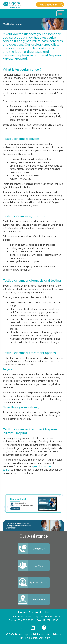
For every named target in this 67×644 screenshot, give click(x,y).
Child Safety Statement (38, 638)
